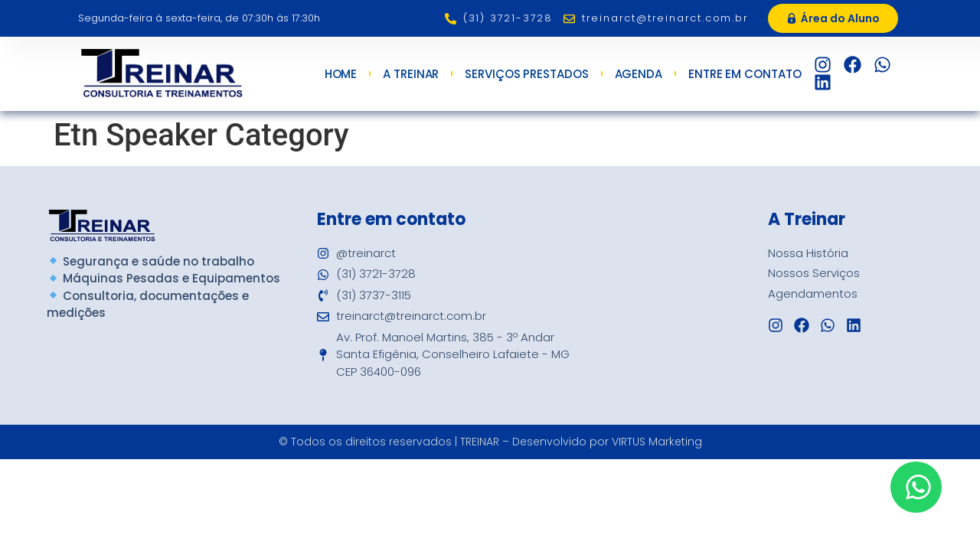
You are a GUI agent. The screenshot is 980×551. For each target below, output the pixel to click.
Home (341, 74)
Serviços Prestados (526, 74)
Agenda (639, 74)
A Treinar (411, 74)
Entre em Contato (748, 74)
